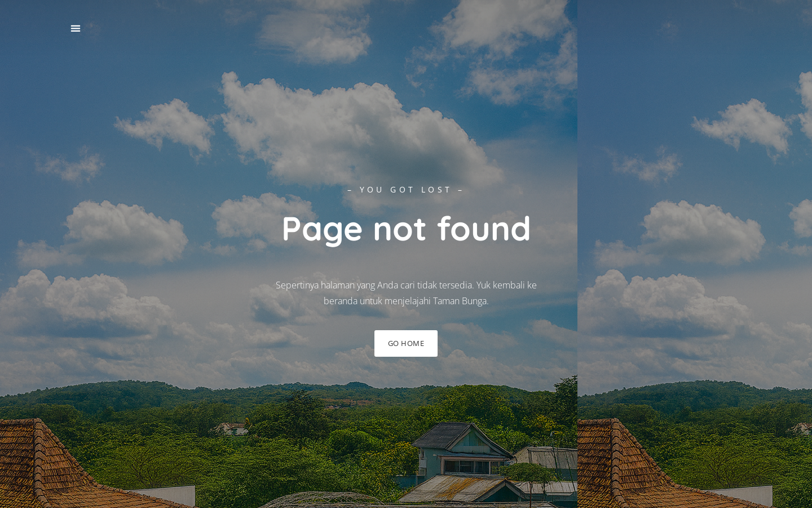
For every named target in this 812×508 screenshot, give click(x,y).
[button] (75, 29)
